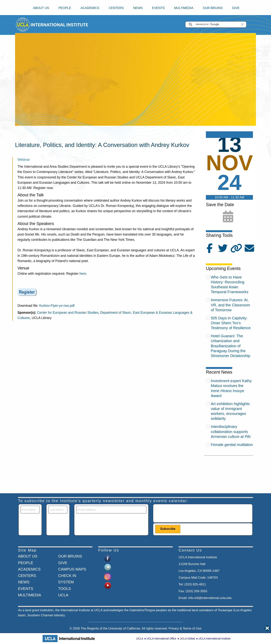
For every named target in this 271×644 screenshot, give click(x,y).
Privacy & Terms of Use (185, 628)
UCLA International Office (161, 639)
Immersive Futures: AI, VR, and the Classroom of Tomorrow (230, 305)
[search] (220, 24)
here (83, 274)
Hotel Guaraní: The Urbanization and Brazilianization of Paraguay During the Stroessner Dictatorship (231, 346)
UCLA (140, 639)
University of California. (125, 628)
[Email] (111, 510)
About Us (41, 8)
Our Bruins (213, 8)
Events (158, 8)
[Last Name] (58, 510)
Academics (90, 8)
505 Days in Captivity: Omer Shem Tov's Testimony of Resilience (231, 323)
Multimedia (184, 8)
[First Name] (30, 510)
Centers (116, 8)
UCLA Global (187, 639)
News (138, 8)
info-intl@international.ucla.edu (210, 598)
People (65, 8)
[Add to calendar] (228, 217)
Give (236, 8)
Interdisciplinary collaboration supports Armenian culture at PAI (231, 431)
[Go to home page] (23, 24)
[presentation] (184, 513)
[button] (242, 24)
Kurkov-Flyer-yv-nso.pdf (57, 306)
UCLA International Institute (215, 639)
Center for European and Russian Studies (68, 313)
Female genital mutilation (232, 445)
